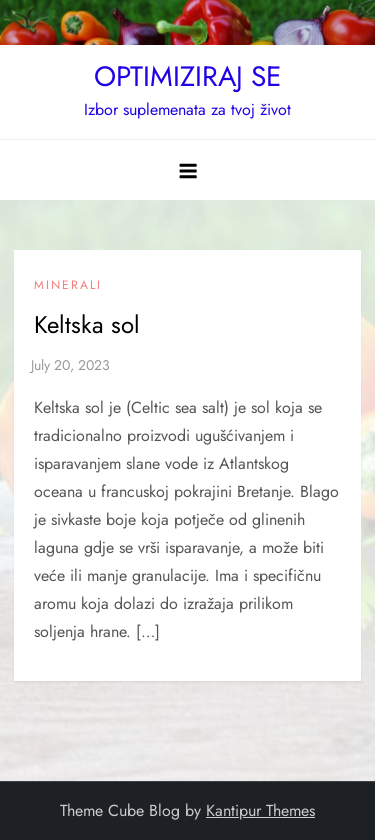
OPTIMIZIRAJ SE (187, 76)
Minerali (68, 286)
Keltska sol (87, 324)
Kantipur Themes (260, 810)
